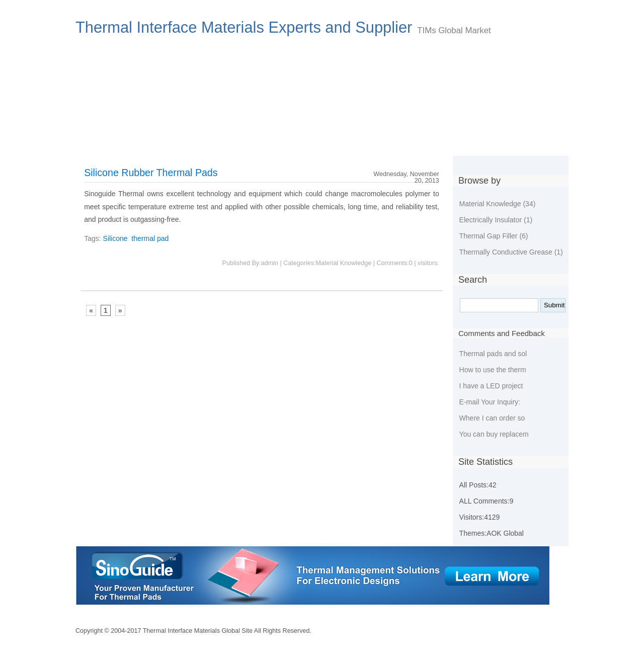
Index (97, 142)
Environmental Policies (349, 142)
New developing (263, 142)
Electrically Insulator (496, 220)
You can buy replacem (494, 434)
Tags (476, 142)
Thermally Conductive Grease (511, 252)
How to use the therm (493, 370)
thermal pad (150, 238)
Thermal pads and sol (493, 354)
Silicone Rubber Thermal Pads (151, 173)
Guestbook (427, 142)
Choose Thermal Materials (172, 142)
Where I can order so (492, 418)
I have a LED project (491, 386)
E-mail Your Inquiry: (490, 402)
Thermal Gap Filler (494, 236)
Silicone (115, 238)
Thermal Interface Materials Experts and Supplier (244, 27)
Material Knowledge (498, 204)
